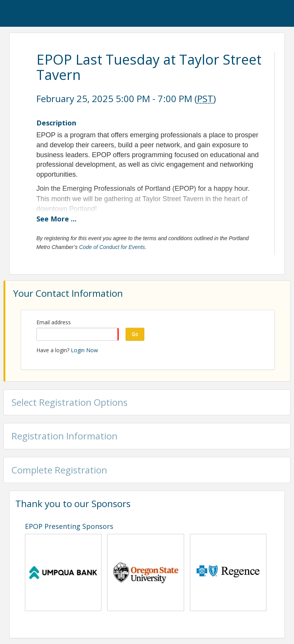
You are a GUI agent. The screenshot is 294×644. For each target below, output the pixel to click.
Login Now (84, 350)
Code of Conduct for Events (112, 247)
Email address (54, 322)
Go (135, 334)
